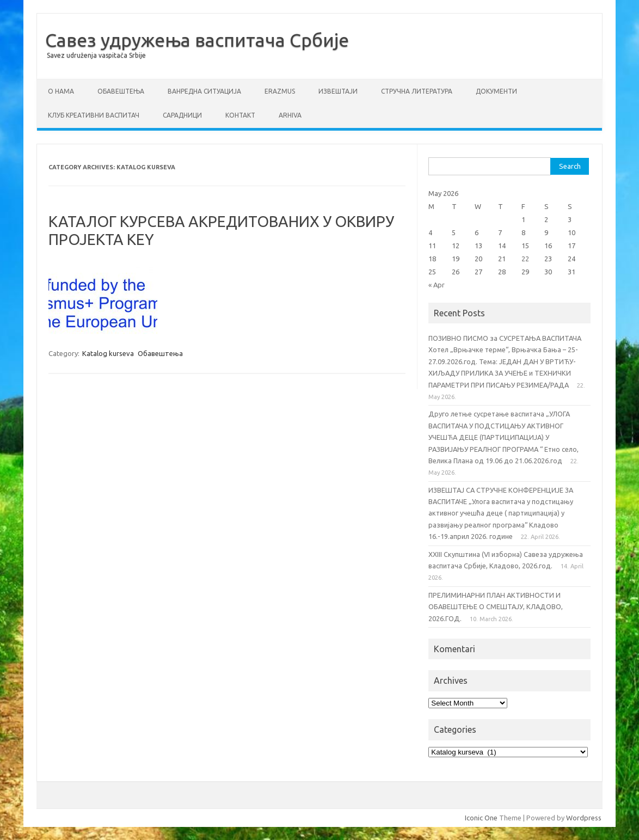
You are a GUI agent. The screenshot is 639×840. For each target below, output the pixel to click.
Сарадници (182, 115)
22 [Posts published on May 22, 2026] (525, 259)
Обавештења (121, 91)
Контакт (240, 115)
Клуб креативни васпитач (94, 115)
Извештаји (338, 91)
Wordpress (584, 818)
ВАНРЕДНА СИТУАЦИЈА (204, 91)
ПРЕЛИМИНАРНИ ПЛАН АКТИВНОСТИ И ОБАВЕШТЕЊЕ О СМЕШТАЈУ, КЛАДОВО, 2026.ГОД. (496, 607)
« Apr (437, 285)
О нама (61, 91)
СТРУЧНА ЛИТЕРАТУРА (417, 91)
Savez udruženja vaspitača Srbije (96, 55)
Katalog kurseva (108, 353)
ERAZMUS (280, 91)
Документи (496, 91)
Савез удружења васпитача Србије (197, 40)
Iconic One (481, 818)
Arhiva (290, 115)
